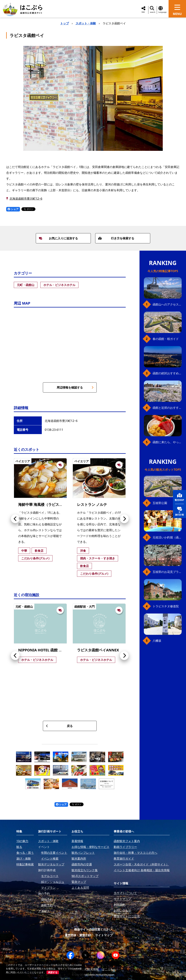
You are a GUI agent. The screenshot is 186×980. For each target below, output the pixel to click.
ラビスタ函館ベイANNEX (98, 650)
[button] (15, 519)
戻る (59, 726)
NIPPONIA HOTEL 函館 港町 (42, 650)
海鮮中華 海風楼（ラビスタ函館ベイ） (49, 504)
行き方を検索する (116, 238)
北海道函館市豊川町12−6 (26, 199)
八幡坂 (157, 641)
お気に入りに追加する (58, 238)
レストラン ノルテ (92, 504)
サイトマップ (104, 935)
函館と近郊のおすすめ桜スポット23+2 (167, 408)
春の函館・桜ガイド (166, 339)
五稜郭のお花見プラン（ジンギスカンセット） (167, 572)
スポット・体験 (86, 23)
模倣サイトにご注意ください (93, 929)
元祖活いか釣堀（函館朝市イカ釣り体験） (167, 537)
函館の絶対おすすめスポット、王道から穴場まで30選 (167, 373)
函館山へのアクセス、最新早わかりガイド (167, 304)
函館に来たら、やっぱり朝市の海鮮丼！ (167, 442)
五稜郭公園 (160, 503)
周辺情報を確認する (75, 387)
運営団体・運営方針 (78, 935)
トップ (64, 23)
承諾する (53, 972)
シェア (13, 209)
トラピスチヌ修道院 (166, 606)
